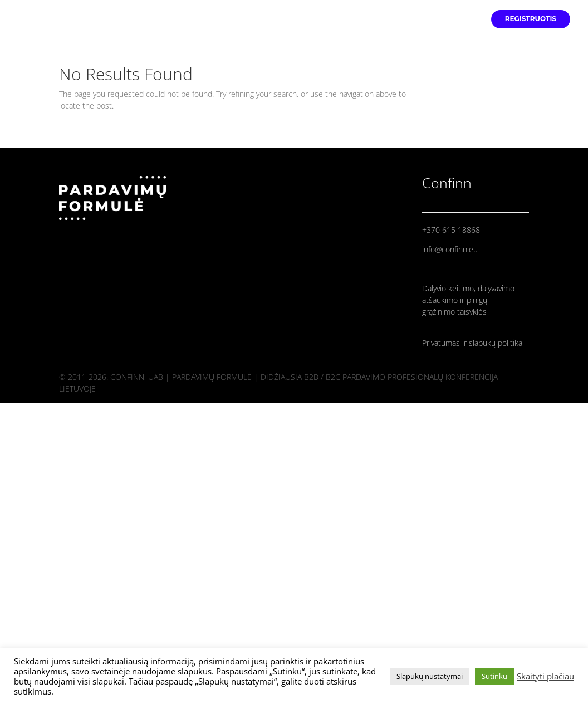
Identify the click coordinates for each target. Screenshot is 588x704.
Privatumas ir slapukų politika (472, 343)
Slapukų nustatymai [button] (430, 676)
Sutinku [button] (494, 676)
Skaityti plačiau (545, 676)
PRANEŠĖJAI (398, 19)
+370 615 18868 (451, 230)
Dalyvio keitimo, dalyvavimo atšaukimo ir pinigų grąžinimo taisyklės (468, 300)
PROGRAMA (455, 19)
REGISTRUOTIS (531, 19)
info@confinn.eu (450, 249)
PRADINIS (344, 19)
